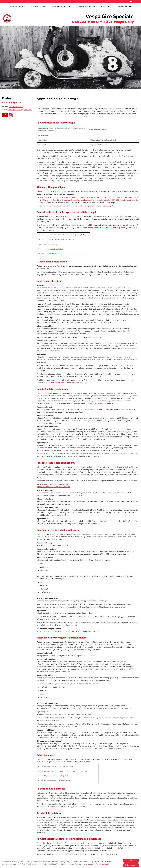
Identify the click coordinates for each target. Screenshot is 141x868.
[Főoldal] (7, 17)
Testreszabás (131, 861)
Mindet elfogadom (131, 865)
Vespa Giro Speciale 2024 (84, 6)
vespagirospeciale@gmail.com (20, 109)
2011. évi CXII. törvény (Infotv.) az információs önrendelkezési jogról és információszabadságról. (76, 205)
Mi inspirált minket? (42, 6)
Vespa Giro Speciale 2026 (62, 6)
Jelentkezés (101, 6)
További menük (117, 6)
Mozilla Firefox (77, 381)
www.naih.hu (52, 252)
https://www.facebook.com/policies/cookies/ (53, 485)
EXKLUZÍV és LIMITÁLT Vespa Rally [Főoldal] (103, 17)
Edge (85, 381)
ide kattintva (102, 402)
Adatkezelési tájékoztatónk (99, 864)
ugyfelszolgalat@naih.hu (56, 248)
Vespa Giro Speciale (23, 6)
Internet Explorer (57, 381)
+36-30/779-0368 (16, 106)
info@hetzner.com (65, 779)
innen (113, 449)
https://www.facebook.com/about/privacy (52, 483)
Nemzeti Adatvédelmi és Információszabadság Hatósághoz (107, 226)
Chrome (68, 381)
